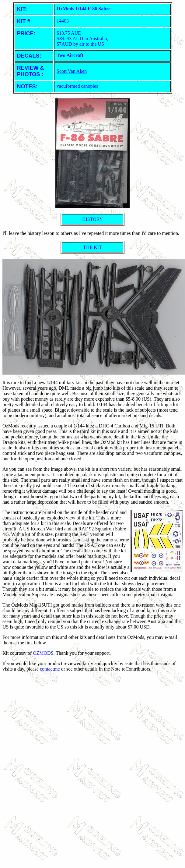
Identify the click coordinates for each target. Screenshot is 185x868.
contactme (50, 669)
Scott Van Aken (72, 71)
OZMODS (43, 653)
